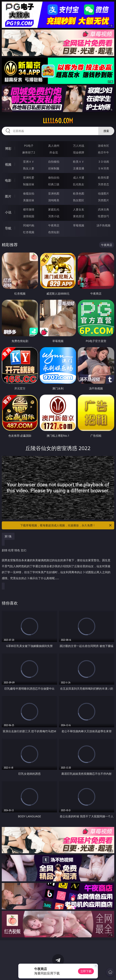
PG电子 (29, 146)
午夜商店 (54, 225)
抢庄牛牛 (103, 152)
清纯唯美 (54, 200)
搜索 (106, 131)
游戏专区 (103, 146)
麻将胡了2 (29, 152)
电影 (8, 180)
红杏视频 (29, 232)
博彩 (8, 148)
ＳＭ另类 (103, 168)
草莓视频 (79, 225)
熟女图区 (79, 200)
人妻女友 (79, 209)
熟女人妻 (29, 168)
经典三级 (54, 184)
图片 (8, 196)
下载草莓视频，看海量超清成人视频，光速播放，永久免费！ (66, 525)
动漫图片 (103, 193)
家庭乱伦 (54, 209)
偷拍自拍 (54, 177)
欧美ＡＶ (79, 162)
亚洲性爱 (29, 177)
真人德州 (54, 146)
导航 (8, 228)
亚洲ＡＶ (29, 162)
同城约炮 (29, 225)
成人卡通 (79, 177)
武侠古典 (103, 209)
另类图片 (103, 200)
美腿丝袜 (29, 200)
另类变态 (103, 184)
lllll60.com (58, 121)
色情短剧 (54, 232)
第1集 (8, 536)
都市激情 (29, 209)
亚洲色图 (54, 193)
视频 (8, 164)
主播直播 (79, 168)
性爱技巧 (103, 216)
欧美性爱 (103, 177)
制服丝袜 (29, 184)
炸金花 (54, 152)
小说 (8, 212)
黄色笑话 (79, 216)
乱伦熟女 (79, 184)
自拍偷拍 (54, 162)
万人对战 (79, 146)
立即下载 (86, 971)
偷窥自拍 (29, 193)
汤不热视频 (103, 225)
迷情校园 (29, 216)
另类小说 (54, 216)
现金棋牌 (79, 152)
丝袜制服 (54, 168)
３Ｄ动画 (103, 162)
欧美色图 (79, 193)
